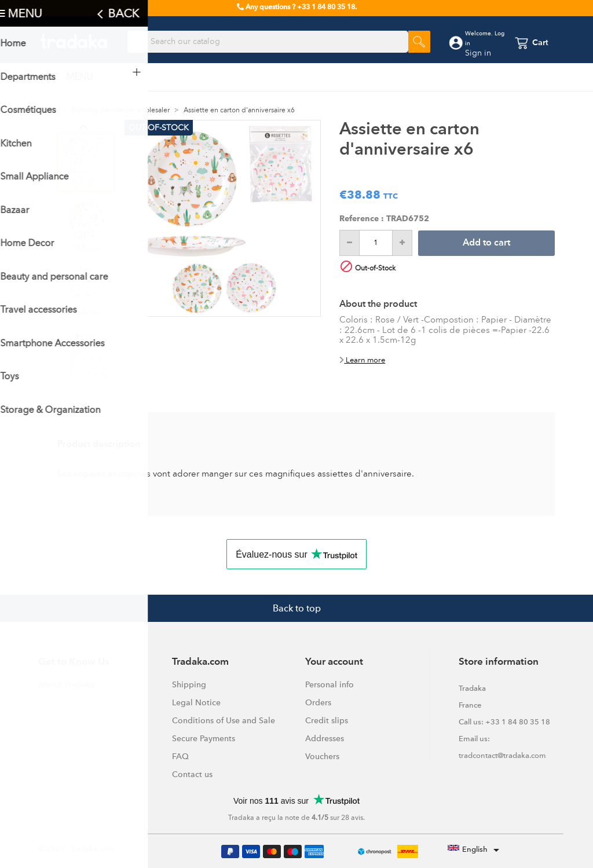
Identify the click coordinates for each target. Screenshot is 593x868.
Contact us (192, 774)
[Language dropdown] (475, 850)
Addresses (325, 738)
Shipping (189, 684)
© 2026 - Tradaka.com (76, 849)
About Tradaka (66, 684)
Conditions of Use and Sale (224, 720)
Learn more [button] (362, 360)
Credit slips (327, 720)
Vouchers (322, 756)
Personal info (330, 684)
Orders (318, 702)
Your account (334, 662)
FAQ (180, 756)
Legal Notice (196, 702)
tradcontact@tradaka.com (502, 755)
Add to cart (486, 243)
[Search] (268, 42)
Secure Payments (204, 738)
